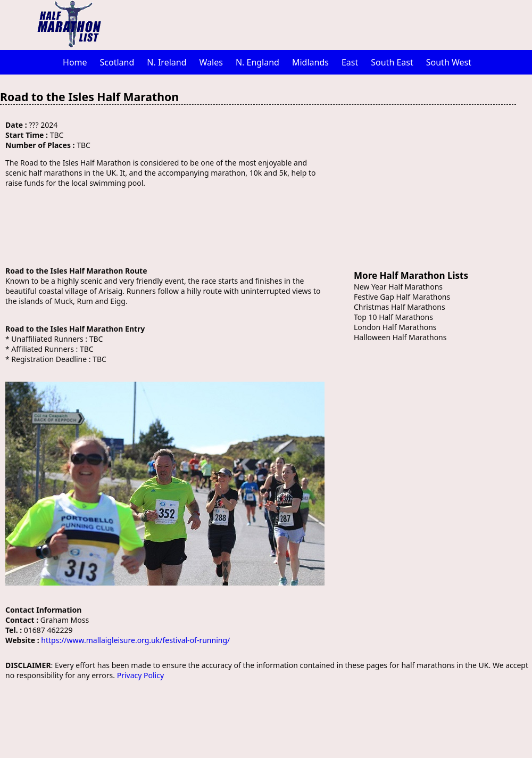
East (350, 62)
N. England (257, 62)
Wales (211, 62)
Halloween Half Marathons (400, 337)
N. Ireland (167, 62)
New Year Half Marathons (398, 287)
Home (75, 62)
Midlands (310, 62)
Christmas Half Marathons (400, 307)
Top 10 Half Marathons (393, 317)
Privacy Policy (140, 675)
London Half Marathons (395, 327)
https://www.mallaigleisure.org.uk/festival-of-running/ (135, 640)
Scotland (117, 62)
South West (449, 62)
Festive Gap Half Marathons (402, 297)
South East (392, 62)
